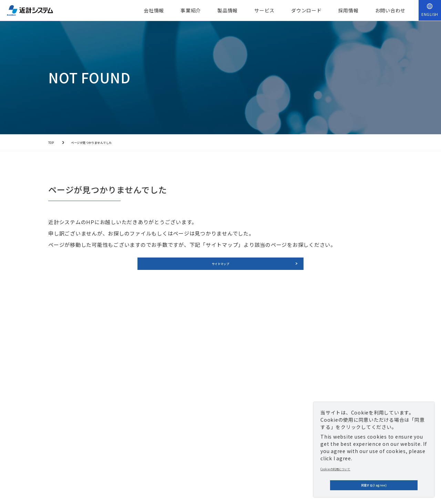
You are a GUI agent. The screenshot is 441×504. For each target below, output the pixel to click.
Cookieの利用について (347, 462)
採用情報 (348, 10)
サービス (264, 10)
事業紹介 (191, 10)
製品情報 (228, 10)
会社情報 (154, 10)
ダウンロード (306, 10)
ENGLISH (430, 14)
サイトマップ (221, 269)
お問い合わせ (391, 10)
